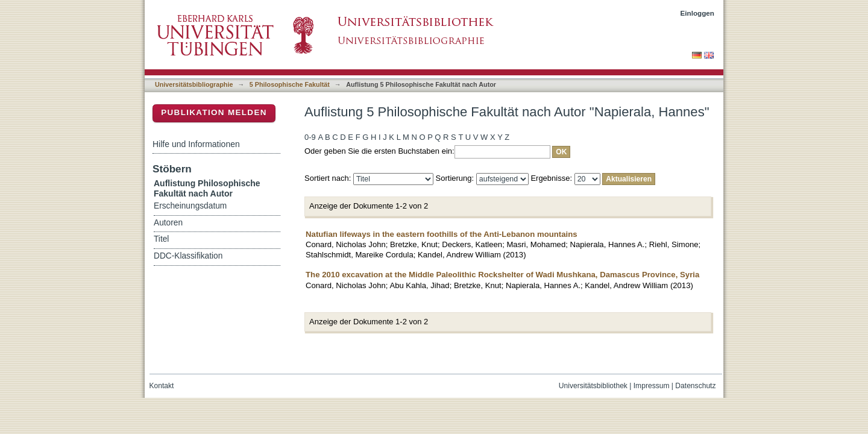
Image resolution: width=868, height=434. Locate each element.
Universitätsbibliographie (194, 84)
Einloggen (698, 13)
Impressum (652, 386)
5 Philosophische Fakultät (290, 84)
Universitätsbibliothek (593, 386)
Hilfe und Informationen (196, 144)
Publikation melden (214, 112)
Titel (161, 239)
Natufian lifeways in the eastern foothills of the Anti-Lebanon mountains (442, 234)
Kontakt (162, 386)
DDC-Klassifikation (188, 256)
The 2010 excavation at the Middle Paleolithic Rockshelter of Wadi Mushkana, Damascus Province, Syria (502, 275)
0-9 (310, 137)
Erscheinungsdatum (190, 206)
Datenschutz (695, 386)
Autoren (168, 223)
